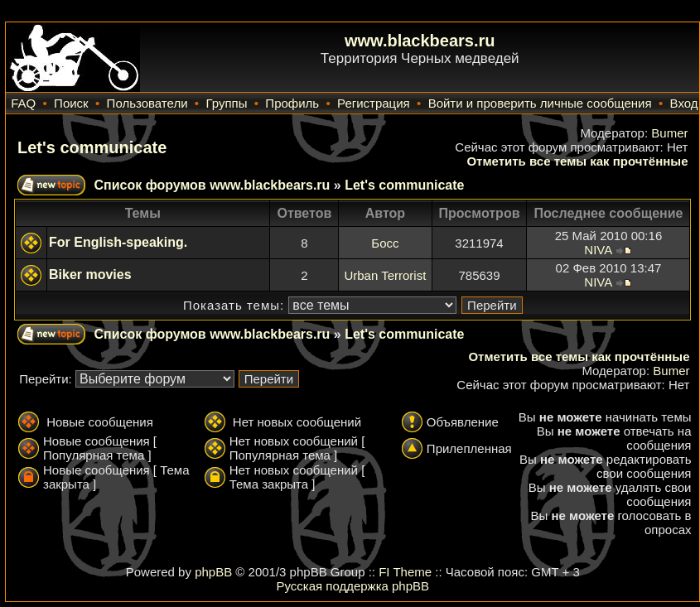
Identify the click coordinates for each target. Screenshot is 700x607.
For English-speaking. (118, 242)
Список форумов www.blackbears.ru (212, 185)
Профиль (292, 103)
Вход (684, 103)
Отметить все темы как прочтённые (577, 161)
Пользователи (147, 103)
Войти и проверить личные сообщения (540, 103)
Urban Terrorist (385, 275)
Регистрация (374, 103)
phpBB (213, 572)
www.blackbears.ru (420, 41)
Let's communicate (92, 147)
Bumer (669, 133)
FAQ (23, 103)
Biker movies (90, 275)
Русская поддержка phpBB (352, 586)
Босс (385, 243)
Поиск (71, 103)
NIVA (598, 250)
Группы (226, 103)
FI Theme (405, 572)
